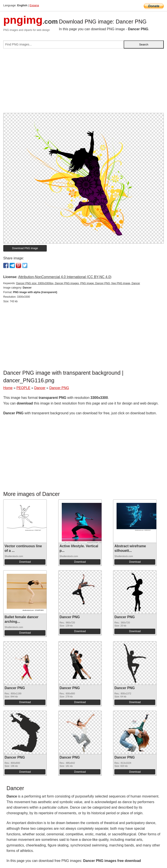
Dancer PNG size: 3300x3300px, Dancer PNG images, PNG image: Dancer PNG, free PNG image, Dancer (78, 283)
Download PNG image (25, 248)
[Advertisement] (83, 82)
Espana (34, 5)
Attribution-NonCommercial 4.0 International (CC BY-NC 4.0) (65, 277)
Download (25, 562)
